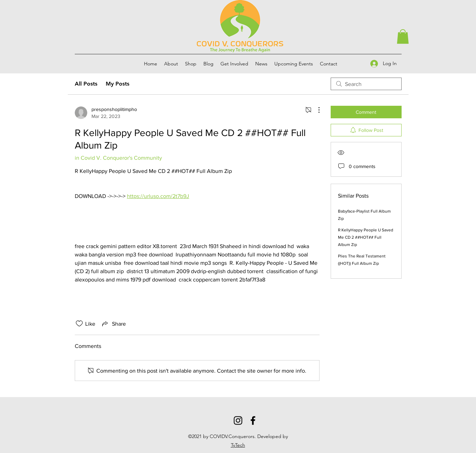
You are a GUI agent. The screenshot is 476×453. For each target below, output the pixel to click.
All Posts (86, 84)
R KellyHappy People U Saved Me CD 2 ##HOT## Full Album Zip (366, 237)
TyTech (238, 445)
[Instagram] (238, 420)
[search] (366, 84)
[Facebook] (253, 420)
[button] (403, 37)
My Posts (118, 84)
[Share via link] (113, 324)
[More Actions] (315, 110)
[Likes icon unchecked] (79, 324)
